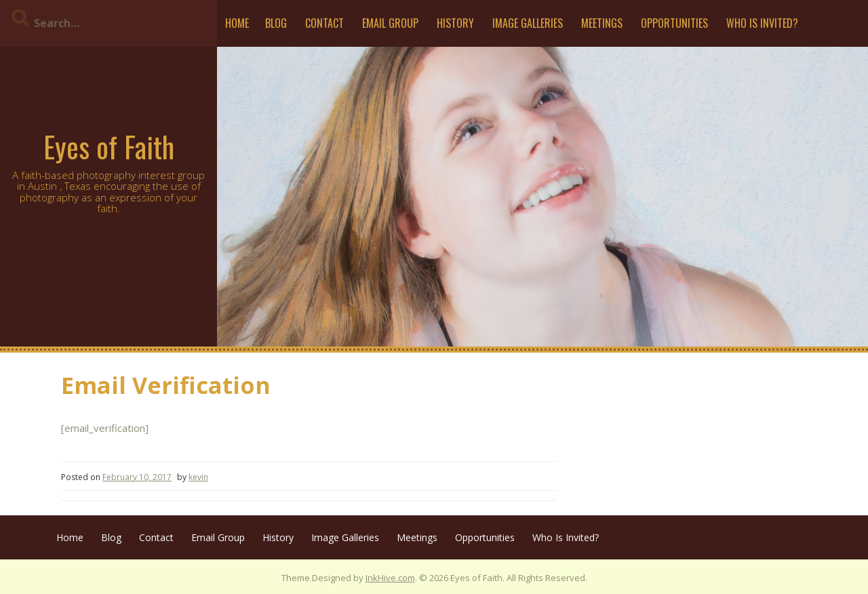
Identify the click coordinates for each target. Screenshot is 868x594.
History (455, 23)
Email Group (390, 23)
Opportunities (674, 23)
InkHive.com (390, 578)
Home (237, 23)
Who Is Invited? (762, 23)
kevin (198, 477)
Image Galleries (528, 23)
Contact (324, 23)
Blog (276, 23)
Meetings (602, 23)
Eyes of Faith (109, 146)
